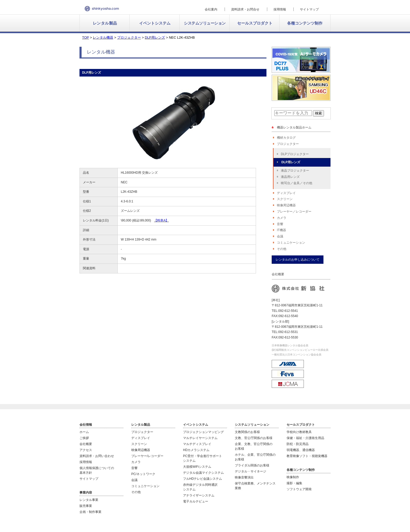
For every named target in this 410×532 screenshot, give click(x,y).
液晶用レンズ (290, 177)
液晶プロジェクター (295, 171)
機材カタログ (286, 138)
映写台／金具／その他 (297, 183)
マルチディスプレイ (197, 444)
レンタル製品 (105, 23)
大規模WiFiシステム (197, 467)
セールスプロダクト (255, 23)
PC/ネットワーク (143, 474)
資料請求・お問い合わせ (97, 456)
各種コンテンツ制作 (305, 23)
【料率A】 (161, 220)
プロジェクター (288, 144)
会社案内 (211, 9)
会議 (280, 236)
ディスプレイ (286, 193)
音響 (280, 224)
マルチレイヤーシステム (200, 438)
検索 (318, 113)
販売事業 (86, 506)
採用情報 (280, 9)
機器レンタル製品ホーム (294, 127)
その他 (282, 249)
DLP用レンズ (291, 162)
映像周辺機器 (286, 205)
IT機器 (281, 230)
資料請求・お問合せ (245, 9)
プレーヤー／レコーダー (294, 212)
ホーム (84, 432)
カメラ (282, 218)
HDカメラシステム (196, 450)
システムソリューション (205, 23)
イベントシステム (155, 23)
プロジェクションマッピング (203, 432)
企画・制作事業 (90, 512)
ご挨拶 (84, 438)
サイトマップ (309, 9)
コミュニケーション (291, 243)
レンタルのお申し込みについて (298, 260)
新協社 (102, 9)
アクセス (86, 450)
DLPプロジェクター (295, 154)
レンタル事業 (89, 500)
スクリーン (285, 199)
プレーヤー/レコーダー (147, 456)
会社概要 (86, 444)
